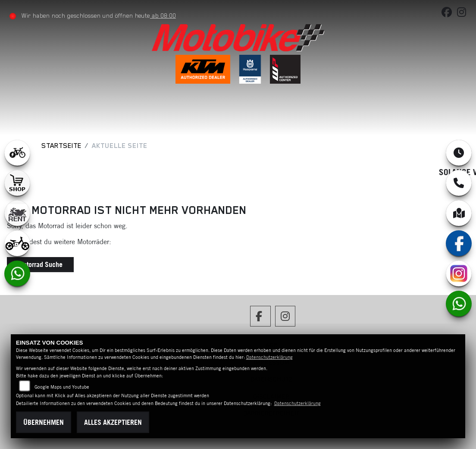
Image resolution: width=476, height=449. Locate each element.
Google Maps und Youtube (62, 387)
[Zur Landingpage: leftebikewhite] (17, 153)
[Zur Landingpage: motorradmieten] (17, 213)
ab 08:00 (163, 16)
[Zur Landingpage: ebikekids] (17, 243)
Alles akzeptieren (113, 422)
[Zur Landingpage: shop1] (17, 183)
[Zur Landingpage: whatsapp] (17, 273)
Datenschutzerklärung (269, 357)
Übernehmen (44, 422)
